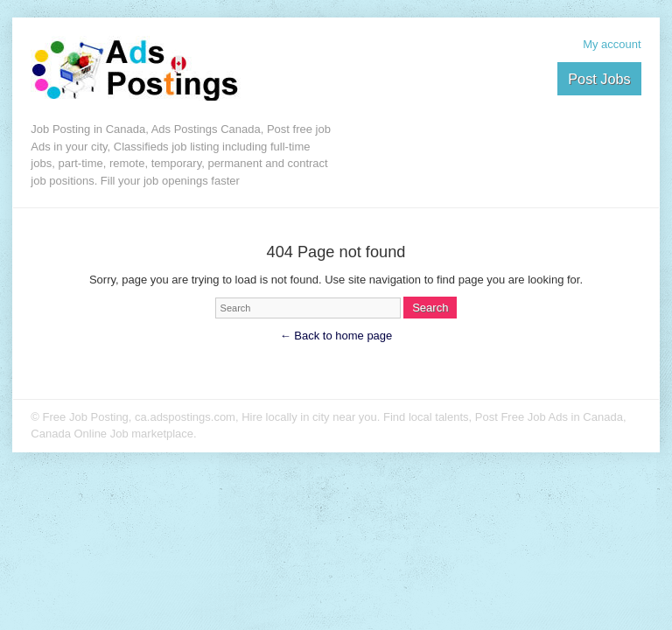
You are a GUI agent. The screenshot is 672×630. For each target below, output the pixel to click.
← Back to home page (336, 336)
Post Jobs (599, 79)
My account (612, 44)
